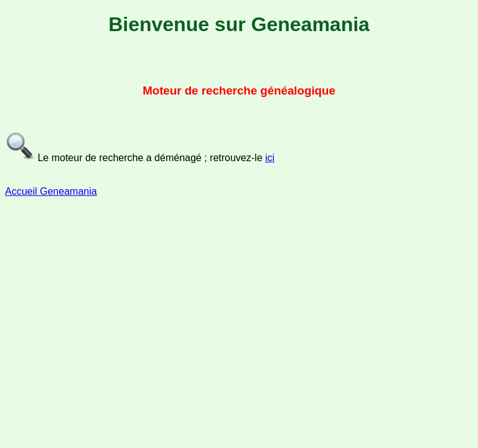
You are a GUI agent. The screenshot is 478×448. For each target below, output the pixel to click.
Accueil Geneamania (51, 191)
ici (270, 158)
